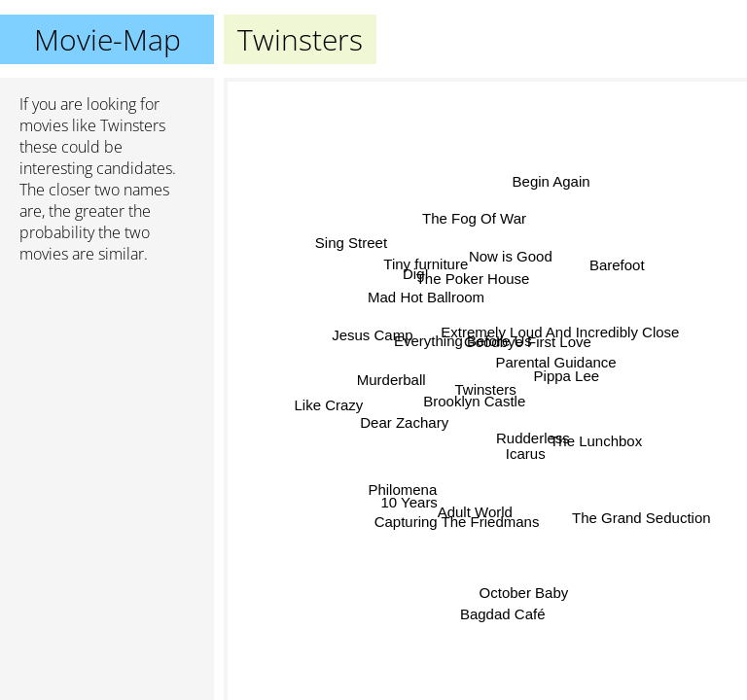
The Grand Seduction (642, 515)
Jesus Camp (373, 334)
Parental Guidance (553, 359)
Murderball (392, 381)
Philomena (402, 488)
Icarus (527, 452)
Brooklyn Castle (475, 401)
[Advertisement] (107, 382)
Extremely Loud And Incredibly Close (559, 341)
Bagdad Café (501, 614)
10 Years (409, 502)
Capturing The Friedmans (461, 522)
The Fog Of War (477, 218)
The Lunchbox (596, 438)
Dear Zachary (406, 423)
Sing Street (350, 244)
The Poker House (471, 279)
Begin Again (551, 181)
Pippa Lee (567, 375)
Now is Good (513, 258)
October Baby (523, 594)
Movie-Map (107, 39)
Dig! (419, 273)
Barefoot (617, 267)
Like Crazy (329, 406)
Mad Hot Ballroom (427, 296)
